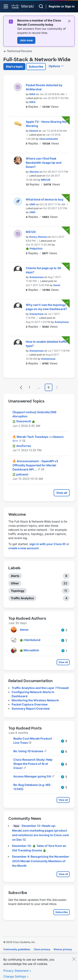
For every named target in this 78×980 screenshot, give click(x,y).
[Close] (74, 963)
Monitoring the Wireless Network (35, 700)
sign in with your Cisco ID (47, 544)
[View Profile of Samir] (57, 285)
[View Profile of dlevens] (34, 172)
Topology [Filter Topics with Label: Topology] (18, 591)
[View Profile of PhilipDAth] (36, 249)
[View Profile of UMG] (32, 204)
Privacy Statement (16, 975)
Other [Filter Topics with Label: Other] (15, 583)
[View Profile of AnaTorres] (24, 446)
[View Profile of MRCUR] (46, 180)
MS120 (31, 232)
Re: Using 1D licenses (29, 751)
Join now (26, 40)
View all (62, 493)
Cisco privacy (42, 949)
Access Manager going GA (32, 776)
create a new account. (24, 548)
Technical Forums (18, 51)
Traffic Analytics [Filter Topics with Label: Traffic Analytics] (22, 598)
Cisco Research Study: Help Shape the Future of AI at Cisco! (33, 764)
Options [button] (54, 66)
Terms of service (27, 955)
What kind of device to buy (45, 199)
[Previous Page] (21, 387)
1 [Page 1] (29, 387)
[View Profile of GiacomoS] (24, 421)
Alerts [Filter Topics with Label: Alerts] (15, 576)
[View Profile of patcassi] (22, 474)
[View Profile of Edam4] (34, 131)
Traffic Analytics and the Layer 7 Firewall (40, 688)
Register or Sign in (62, 6)
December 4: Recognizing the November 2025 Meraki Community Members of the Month (41, 861)
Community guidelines (17, 949)
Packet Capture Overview (30, 704)
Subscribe (36, 66)
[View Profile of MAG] (32, 94)
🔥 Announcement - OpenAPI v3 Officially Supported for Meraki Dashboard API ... (35, 465)
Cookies (8, 955)
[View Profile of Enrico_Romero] (38, 237)
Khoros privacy (63, 949)
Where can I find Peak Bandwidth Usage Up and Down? (44, 163)
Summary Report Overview (31, 708)
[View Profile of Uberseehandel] (49, 139)
